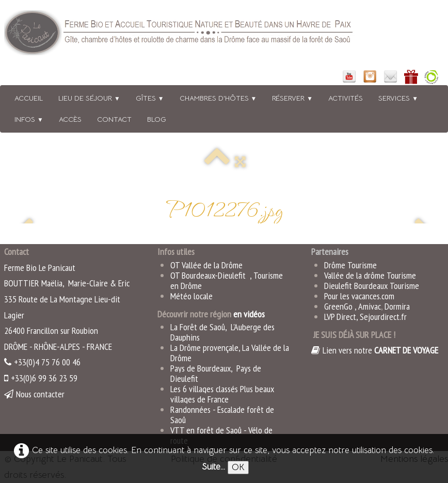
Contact (114, 119)
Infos (29, 119)
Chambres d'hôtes (218, 98)
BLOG (157, 119)
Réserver (292, 98)
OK (238, 467)
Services (398, 98)
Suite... (213, 467)
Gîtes (150, 98)
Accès (70, 119)
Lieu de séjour (89, 98)
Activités (346, 98)
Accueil (29, 98)
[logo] (193, 35)
